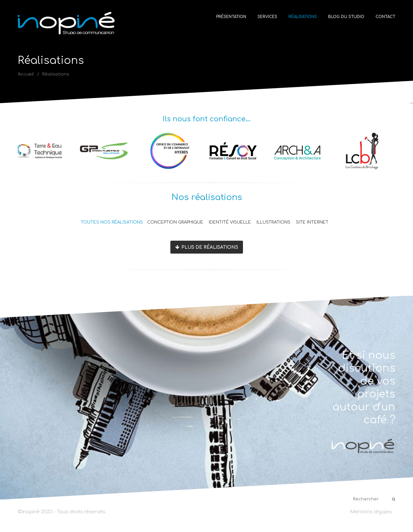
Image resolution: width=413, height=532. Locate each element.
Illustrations (273, 222)
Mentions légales (371, 512)
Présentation (231, 17)
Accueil (26, 74)
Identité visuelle (230, 222)
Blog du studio (346, 17)
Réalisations (303, 17)
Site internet (312, 222)
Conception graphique (175, 222)
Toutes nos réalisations (112, 222)
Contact (385, 17)
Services (267, 17)
